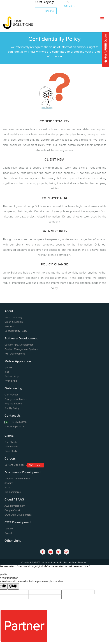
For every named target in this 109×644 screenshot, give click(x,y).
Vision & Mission (14, 322)
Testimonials (11, 446)
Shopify (9, 483)
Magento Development (17, 478)
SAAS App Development (18, 515)
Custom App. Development (19, 345)
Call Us (69, 6)
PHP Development (15, 354)
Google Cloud (12, 510)
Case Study (11, 451)
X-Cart (8, 487)
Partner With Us (24, 629)
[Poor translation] (13, 586)
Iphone (8, 367)
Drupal (8, 533)
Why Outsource (13, 404)
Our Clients (11, 442)
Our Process (11, 395)
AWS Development (15, 506)
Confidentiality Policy (16, 331)
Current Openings (15, 465)
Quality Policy (12, 408)
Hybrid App (11, 381)
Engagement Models (16, 399)
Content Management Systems (21, 349)
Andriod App (11, 376)
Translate (46, 11)
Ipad (7, 372)
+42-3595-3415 (16, 422)
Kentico (9, 529)
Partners (9, 326)
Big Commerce (13, 492)
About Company (13, 317)
